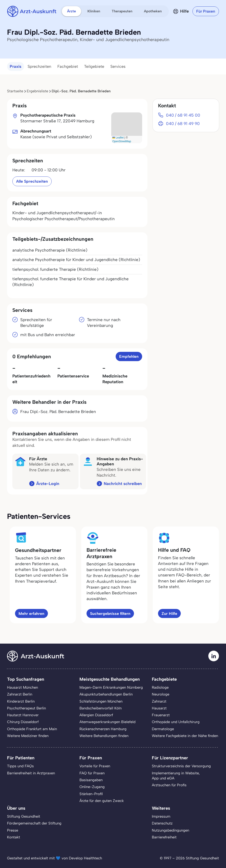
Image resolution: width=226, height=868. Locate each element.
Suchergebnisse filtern (110, 613)
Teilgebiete (94, 66)
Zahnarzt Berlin (20, 694)
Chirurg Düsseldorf (23, 722)
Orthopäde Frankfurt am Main (32, 729)
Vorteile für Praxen (95, 766)
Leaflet (118, 138)
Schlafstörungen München (101, 701)
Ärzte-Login (48, 484)
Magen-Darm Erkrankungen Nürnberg (111, 687)
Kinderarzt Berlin (21, 701)
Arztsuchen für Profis (169, 785)
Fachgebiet (68, 66)
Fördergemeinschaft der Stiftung (34, 823)
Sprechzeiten (39, 66)
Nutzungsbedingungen (170, 830)
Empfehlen (129, 356)
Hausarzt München (23, 687)
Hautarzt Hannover (23, 715)
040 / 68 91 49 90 (183, 124)
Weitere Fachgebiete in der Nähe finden (185, 736)
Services (118, 66)
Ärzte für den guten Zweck (102, 801)
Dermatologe (163, 729)
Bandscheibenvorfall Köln (101, 708)
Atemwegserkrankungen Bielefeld (107, 722)
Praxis (16, 66)
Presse (13, 830)
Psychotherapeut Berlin (26, 708)
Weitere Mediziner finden (28, 736)
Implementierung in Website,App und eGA (176, 776)
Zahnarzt (159, 701)
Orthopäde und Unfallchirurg (176, 722)
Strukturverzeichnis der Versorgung (181, 766)
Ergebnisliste (37, 91)
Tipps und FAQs (20, 766)
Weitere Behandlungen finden (104, 736)
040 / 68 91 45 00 (183, 115)
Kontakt (14, 837)
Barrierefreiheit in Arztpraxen (31, 773)
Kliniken (94, 11)
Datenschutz (162, 823)
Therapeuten (122, 11)
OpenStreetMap (122, 141)
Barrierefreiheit (164, 837)
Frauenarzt (161, 715)
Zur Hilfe (169, 613)
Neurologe (161, 694)
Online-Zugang (92, 787)
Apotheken (153, 11)
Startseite (15, 91)
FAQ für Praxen (92, 773)
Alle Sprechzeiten (32, 181)
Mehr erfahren (31, 613)
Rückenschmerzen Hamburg (103, 729)
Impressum (161, 816)
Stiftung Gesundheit (24, 816)
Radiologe (160, 687)
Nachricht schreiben (123, 484)
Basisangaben (91, 780)
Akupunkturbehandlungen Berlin (106, 694)
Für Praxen (206, 11)
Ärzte (72, 11)
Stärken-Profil (91, 794)
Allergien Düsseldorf (96, 715)
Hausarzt (159, 708)
